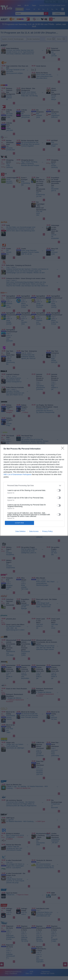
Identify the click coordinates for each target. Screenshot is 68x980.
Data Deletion (20, 531)
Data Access (34, 531)
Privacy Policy (47, 531)
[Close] (63, 449)
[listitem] (34, 486)
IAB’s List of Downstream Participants (17, 474)
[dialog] (34, 490)
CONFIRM (20, 523)
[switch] (59, 490)
